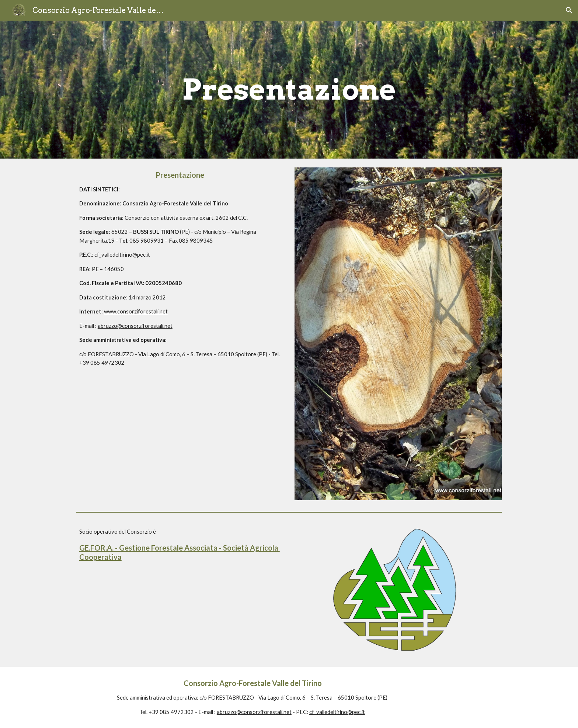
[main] (289, 90)
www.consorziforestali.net (136, 311)
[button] (569, 10)
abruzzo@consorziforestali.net (135, 326)
